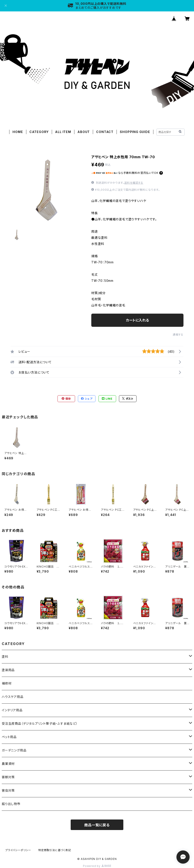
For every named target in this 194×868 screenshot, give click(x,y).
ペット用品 (9, 737)
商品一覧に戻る (97, 825)
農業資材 (8, 764)
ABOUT (84, 132)
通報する (178, 335)
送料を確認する (134, 183)
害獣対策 (8, 777)
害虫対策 (8, 790)
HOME (18, 132)
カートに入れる (137, 320)
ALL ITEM (63, 132)
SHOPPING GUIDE (135, 132)
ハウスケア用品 (13, 697)
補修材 (7, 683)
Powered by (97, 866)
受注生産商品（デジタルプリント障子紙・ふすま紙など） (40, 723)
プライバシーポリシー (18, 850)
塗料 (5, 657)
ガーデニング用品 (14, 750)
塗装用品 (8, 670)
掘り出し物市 (11, 804)
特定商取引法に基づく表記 (55, 850)
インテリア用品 (12, 710)
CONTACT (105, 132)
